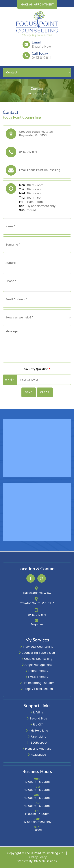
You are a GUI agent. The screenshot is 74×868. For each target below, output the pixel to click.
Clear (45, 392)
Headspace (38, 755)
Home (31, 94)
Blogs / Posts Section (38, 689)
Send (29, 392)
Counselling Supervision (38, 653)
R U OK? (38, 724)
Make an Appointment (37, 5)
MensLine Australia (38, 749)
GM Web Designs (45, 861)
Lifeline (38, 712)
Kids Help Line (38, 730)
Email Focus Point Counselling (40, 170)
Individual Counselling (38, 647)
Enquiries (37, 624)
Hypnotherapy (38, 671)
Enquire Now (41, 47)
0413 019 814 (42, 58)
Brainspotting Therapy (38, 683)
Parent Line (38, 736)
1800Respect (38, 742)
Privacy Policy (37, 857)
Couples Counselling (38, 659)
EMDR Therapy (38, 677)
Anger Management (38, 665)
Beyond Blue (38, 718)
